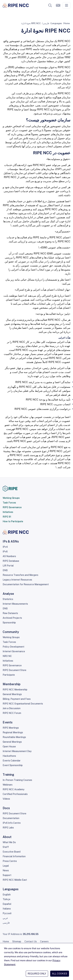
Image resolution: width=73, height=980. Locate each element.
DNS (5, 570)
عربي (5, 918)
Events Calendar (12, 761)
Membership (12, 684)
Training (8, 775)
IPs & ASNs (11, 542)
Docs (6, 808)
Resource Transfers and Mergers (20, 575)
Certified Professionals (15, 794)
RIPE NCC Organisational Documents (23, 704)
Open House (9, 747)
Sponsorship (9, 623)
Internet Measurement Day (17, 751)
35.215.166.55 (31, 934)
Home (67, 23)
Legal (6, 866)
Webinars (8, 785)
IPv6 (5, 552)
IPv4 (5, 547)
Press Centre (10, 861)
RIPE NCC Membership (15, 690)
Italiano (7, 909)
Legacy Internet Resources (17, 580)
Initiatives (8, 512)
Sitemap (17, 941)
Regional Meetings (13, 732)
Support (7, 875)
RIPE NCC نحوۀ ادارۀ (31, 23)
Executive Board (12, 852)
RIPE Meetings (11, 728)
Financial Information (14, 856)
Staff (6, 847)
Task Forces (9, 503)
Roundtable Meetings (14, 737)
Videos (6, 799)
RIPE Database (11, 561)
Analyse (8, 594)
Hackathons (9, 756)
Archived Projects (12, 618)
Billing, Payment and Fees (17, 699)
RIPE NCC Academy (14, 789)
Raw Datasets (10, 613)
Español (7, 904)
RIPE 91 (7, 517)
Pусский (7, 913)
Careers (44, 941)
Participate (9, 675)
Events (8, 722)
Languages (56, 23)
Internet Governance (14, 651)
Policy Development (13, 647)
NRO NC (7, 656)
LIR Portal (8, 566)
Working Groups (11, 498)
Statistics (8, 599)
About (7, 837)
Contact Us (31, 941)
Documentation (11, 818)
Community (11, 632)
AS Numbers (9, 556)
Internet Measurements (15, 604)
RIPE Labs (8, 828)
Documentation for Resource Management (26, 584)
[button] (50, 5)
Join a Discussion (12, 708)
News (6, 870)
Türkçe (6, 899)
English (7, 895)
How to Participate (13, 521)
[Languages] (58, 5)
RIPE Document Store (14, 670)
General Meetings (12, 694)
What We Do (9, 842)
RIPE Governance (12, 507)
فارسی (46, 23)
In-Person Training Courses (17, 780)
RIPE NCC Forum (12, 713)
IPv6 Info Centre (12, 823)
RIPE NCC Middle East (15, 880)
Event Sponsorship (13, 765)
